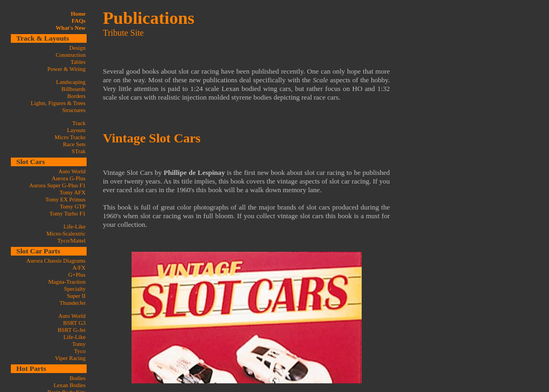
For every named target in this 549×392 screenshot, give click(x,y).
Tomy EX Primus (66, 200)
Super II (76, 296)
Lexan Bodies (70, 385)
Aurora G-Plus (69, 178)
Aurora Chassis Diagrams (56, 261)
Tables (78, 62)
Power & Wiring (67, 69)
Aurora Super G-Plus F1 (57, 185)
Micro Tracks (70, 137)
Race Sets (74, 144)
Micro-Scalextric (66, 234)
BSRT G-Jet (71, 330)
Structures (74, 110)
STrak (79, 151)
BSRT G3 (74, 323)
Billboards (74, 89)
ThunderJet (73, 303)
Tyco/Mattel (71, 241)
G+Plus (77, 275)
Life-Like (74, 227)
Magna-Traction (67, 282)
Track (79, 123)
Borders (76, 96)
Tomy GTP (73, 207)
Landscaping (71, 82)
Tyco (80, 351)
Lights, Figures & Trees (58, 103)
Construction (71, 55)
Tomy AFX (73, 192)
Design (77, 48)
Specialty (75, 289)
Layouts (76, 130)
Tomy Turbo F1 (67, 214)
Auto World (72, 171)
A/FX (79, 268)
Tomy (79, 344)
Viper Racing (70, 358)
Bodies (77, 378)
